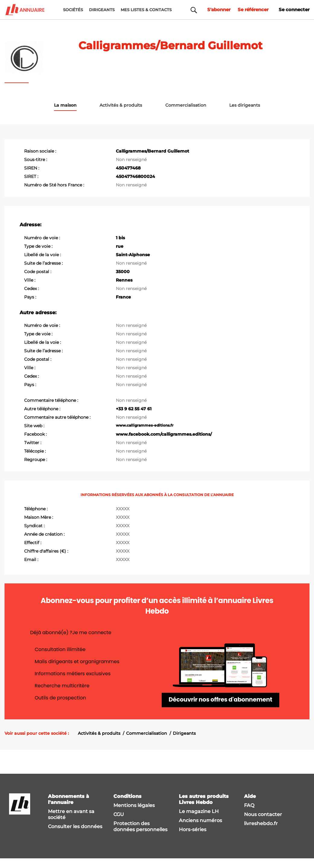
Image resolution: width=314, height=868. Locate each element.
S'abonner (213, 10)
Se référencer (250, 10)
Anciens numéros (200, 830)
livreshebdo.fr (261, 833)
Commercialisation (147, 743)
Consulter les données (75, 836)
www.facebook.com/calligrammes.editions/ (164, 434)
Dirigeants (184, 743)
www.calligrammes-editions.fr (145, 425)
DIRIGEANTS (102, 10)
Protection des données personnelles (140, 836)
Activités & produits (99, 743)
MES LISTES (146, 10)
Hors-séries (193, 839)
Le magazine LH (199, 821)
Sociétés (73, 10)
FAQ (249, 815)
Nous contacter (263, 824)
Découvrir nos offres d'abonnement (220, 705)
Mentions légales (134, 815)
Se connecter (293, 10)
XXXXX (123, 508)
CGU (119, 824)
